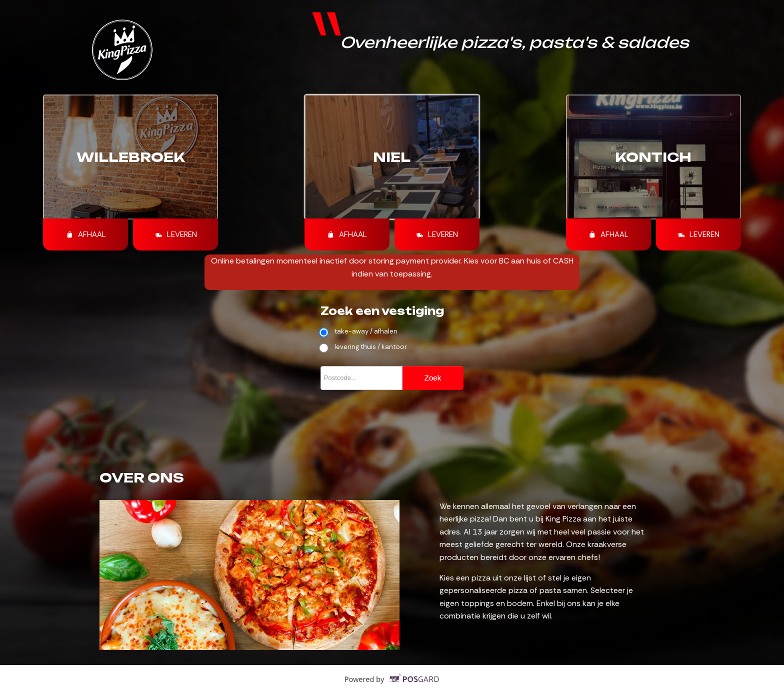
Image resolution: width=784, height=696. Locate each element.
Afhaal (86, 234)
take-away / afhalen (359, 331)
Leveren (176, 234)
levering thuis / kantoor (364, 347)
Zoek (433, 378)
